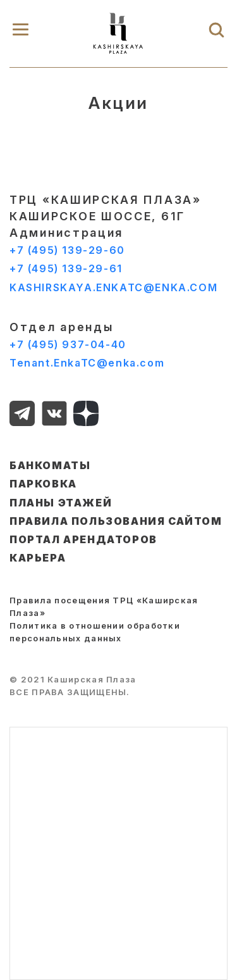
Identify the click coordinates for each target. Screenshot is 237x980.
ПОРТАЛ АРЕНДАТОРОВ (83, 539)
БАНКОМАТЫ (50, 465)
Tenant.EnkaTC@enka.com (87, 363)
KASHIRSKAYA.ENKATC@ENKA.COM (113, 287)
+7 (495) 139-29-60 (67, 250)
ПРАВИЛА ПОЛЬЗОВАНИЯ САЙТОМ (116, 521)
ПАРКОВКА (43, 484)
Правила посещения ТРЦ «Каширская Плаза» (104, 606)
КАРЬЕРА (38, 558)
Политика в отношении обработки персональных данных (95, 632)
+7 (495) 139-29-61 (66, 268)
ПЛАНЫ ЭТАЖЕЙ (61, 503)
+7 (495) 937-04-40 (68, 344)
